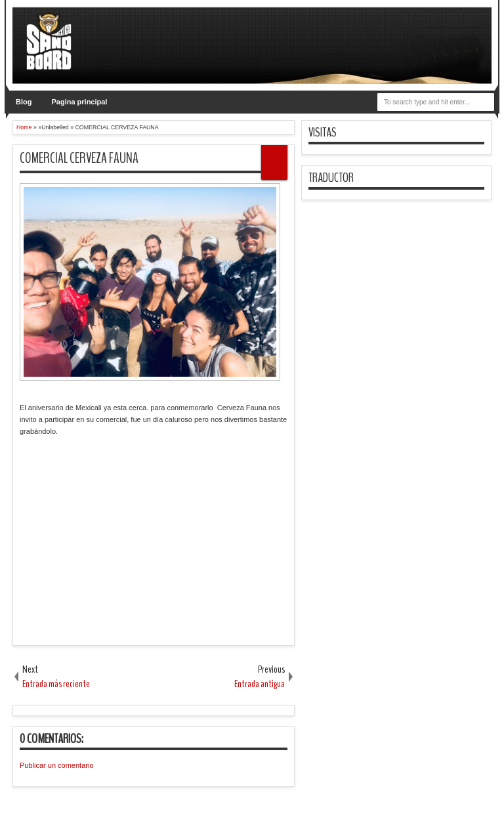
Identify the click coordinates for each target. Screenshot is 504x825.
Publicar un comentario (57, 765)
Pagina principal (79, 102)
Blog (24, 102)
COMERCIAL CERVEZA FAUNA (79, 158)
